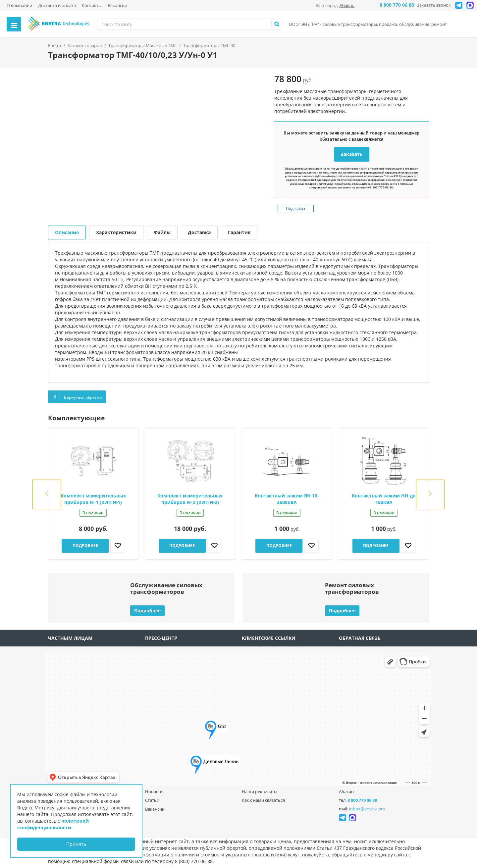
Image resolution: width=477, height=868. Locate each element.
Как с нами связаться (263, 800)
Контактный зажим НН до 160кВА (384, 499)
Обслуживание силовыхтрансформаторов (166, 588)
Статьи (152, 800)
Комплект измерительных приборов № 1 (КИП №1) (93, 499)
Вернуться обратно (77, 397)
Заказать (352, 154)
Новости (154, 791)
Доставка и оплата (57, 5)
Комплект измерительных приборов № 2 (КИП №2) (190, 499)
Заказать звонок (434, 5)
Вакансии (117, 5)
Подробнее (85, 546)
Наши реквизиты (260, 791)
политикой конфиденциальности (53, 824)
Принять (76, 844)
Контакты (92, 5)
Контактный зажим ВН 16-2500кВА (287, 499)
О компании (19, 5)
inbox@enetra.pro (367, 809)
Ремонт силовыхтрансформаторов (352, 588)
